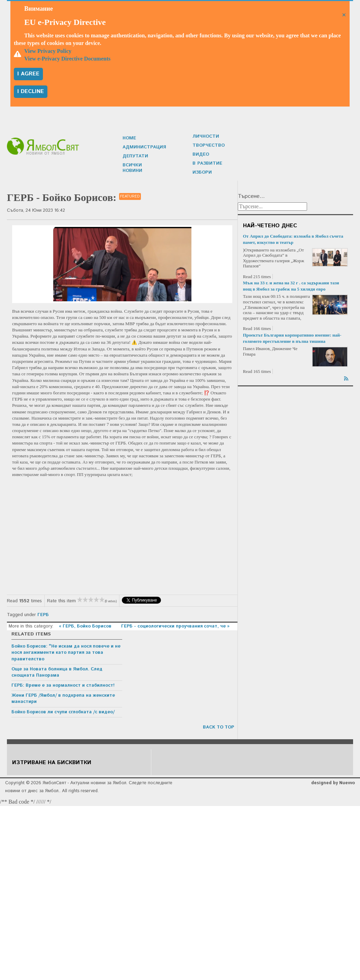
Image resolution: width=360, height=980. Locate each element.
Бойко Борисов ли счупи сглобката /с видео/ (63, 712)
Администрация (144, 150)
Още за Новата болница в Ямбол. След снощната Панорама (57, 672)
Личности (206, 136)
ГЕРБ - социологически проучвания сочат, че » (175, 626)
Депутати (135, 159)
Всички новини (143, 168)
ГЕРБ (43, 615)
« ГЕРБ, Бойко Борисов (86, 626)
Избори (202, 172)
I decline (31, 91)
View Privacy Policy (48, 51)
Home (129, 141)
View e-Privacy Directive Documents (67, 59)
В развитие (207, 163)
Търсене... (251, 196)
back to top (218, 727)
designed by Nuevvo (333, 783)
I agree (28, 74)
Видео (201, 154)
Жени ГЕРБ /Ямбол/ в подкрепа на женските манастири (63, 699)
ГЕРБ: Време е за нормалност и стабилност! (63, 685)
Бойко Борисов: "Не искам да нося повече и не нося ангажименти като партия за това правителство (66, 653)
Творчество (208, 145)
